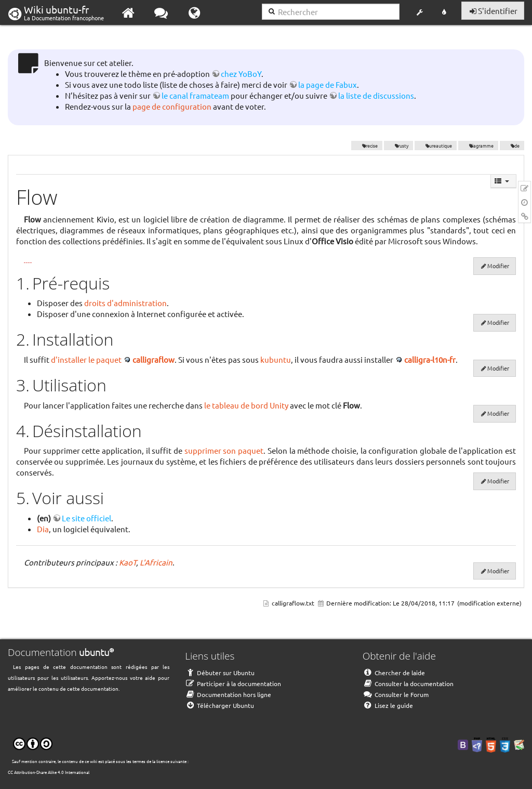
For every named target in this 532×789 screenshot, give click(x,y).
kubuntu (276, 359)
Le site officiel (87, 518)
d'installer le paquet (86, 359)
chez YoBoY (241, 74)
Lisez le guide (388, 705)
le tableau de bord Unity (246, 405)
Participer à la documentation (233, 683)
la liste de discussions (376, 95)
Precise (367, 146)
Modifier (498, 266)
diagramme (478, 146)
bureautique (436, 146)
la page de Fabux (328, 84)
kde (512, 146)
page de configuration (172, 106)
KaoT (128, 562)
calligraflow (154, 359)
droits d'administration (125, 303)
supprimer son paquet (224, 450)
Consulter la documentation (408, 683)
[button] (420, 12)
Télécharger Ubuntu (220, 705)
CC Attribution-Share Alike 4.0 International (49, 772)
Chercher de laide (394, 673)
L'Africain (156, 562)
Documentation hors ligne (228, 694)
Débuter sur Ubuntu (220, 673)
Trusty (399, 146)
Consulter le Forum (396, 694)
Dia (43, 529)
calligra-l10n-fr (430, 359)
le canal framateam (195, 95)
